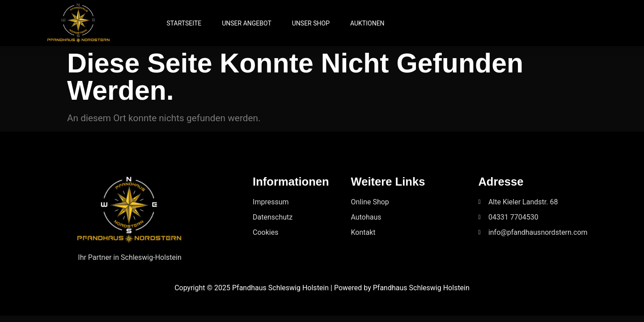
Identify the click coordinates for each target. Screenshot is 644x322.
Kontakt (363, 232)
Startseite (184, 23)
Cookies (265, 232)
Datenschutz (273, 217)
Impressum (271, 202)
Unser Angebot (247, 23)
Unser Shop (311, 23)
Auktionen (367, 23)
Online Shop (370, 202)
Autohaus (366, 217)
